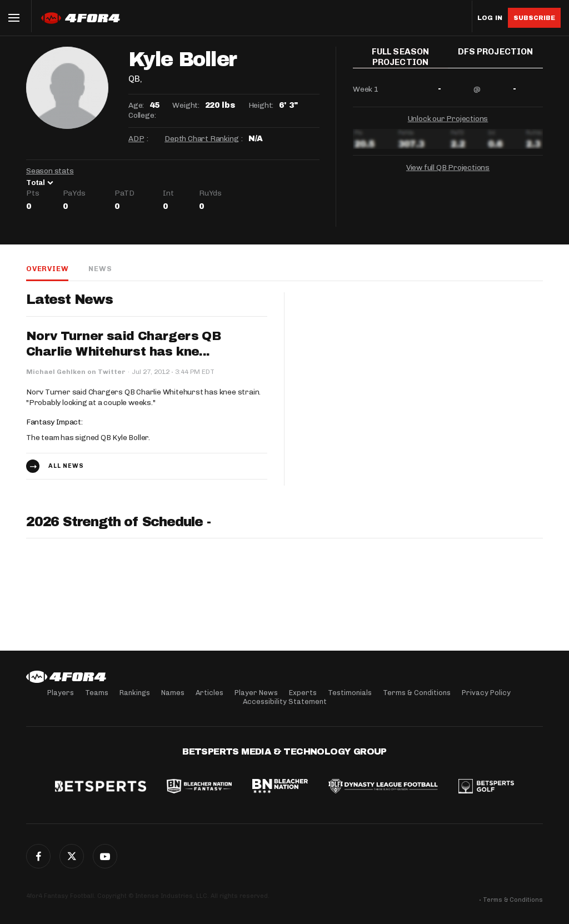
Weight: (186, 105)
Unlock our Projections (448, 123)
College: (142, 115)
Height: (261, 105)
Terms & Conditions (417, 693)
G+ (105, 856)
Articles (209, 693)
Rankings (135, 693)
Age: (136, 105)
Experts (303, 693)
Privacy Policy (486, 693)
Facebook (38, 856)
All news (66, 466)
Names (173, 693)
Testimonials (350, 693)
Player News (256, 693)
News (100, 269)
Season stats (50, 171)
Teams (97, 693)
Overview (47, 269)
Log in (490, 18)
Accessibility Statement (285, 701)
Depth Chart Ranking (201, 139)
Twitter (72, 856)
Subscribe (534, 18)
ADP (136, 139)
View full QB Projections (448, 172)
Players (61, 693)
